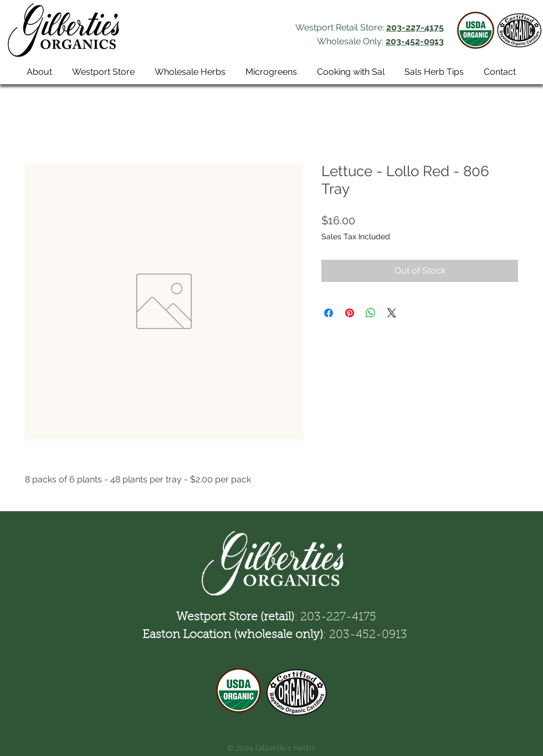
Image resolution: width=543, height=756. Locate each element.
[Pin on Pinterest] (350, 313)
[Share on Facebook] (329, 313)
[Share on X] (392, 313)
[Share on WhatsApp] (371, 313)
